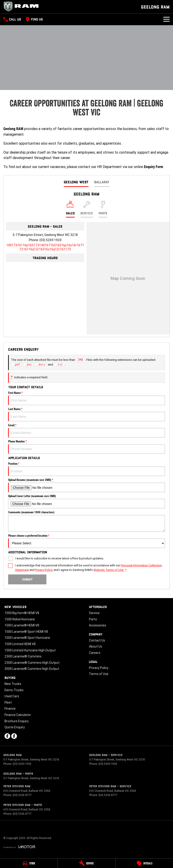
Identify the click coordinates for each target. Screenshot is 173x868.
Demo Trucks (14, 690)
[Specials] (144, 863)
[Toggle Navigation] (166, 19)
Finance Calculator (18, 715)
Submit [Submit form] (27, 579)
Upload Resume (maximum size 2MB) (86, 485)
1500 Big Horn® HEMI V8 (22, 613)
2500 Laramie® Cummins (23, 656)
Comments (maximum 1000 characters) (86, 521)
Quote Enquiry (15, 727)
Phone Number (86, 447)
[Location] (70, 209)
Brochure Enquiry (17, 721)
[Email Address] (45, 247)
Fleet (8, 702)
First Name (86, 398)
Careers (95, 653)
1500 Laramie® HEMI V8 (22, 625)
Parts (93, 619)
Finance (10, 709)
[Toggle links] (19, 847)
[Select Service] (87, 209)
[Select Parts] (103, 209)
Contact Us (97, 640)
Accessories (98, 625)
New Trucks (13, 684)
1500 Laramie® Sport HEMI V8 (26, 632)
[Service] (86, 863)
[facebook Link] (7, 736)
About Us (96, 646)
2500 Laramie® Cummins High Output (32, 663)
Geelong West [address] (76, 182)
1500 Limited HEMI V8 (20, 644)
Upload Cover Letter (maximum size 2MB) (86, 501)
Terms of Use (99, 674)
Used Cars (12, 696)
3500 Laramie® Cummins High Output (32, 669)
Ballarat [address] (102, 182)
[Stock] (29, 863)
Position (86, 469)
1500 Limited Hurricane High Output (30, 650)
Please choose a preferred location (86, 541)
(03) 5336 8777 (22, 795)
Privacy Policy (99, 668)
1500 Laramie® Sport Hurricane (27, 638)
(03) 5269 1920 (50, 240)
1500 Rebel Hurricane (20, 619)
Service (94, 613)
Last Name (86, 414)
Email (86, 431)
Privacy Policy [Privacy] (44, 570)
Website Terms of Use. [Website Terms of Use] (109, 570)
